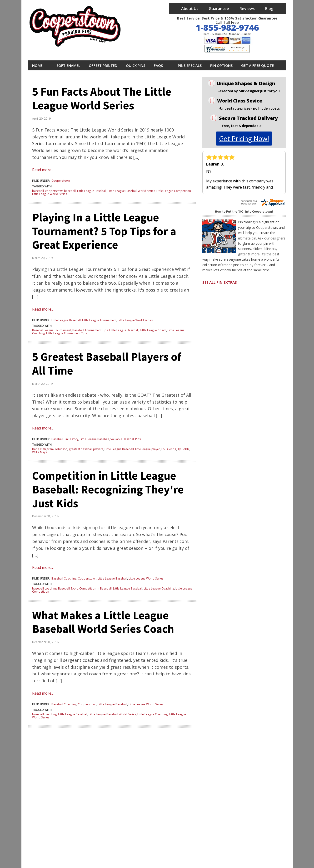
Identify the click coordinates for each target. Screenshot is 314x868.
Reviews (247, 9)
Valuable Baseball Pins (126, 439)
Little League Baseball (92, 191)
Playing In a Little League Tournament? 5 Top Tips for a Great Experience (104, 231)
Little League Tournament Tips (67, 333)
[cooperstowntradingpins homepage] (76, 28)
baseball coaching (44, 588)
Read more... (43, 170)
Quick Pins (136, 65)
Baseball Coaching (64, 578)
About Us (190, 9)
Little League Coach (153, 330)
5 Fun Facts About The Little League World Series (102, 98)
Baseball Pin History (65, 439)
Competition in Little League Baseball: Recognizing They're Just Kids (108, 489)
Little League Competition (174, 191)
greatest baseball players (86, 449)
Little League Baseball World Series (131, 191)
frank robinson (57, 449)
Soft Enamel (68, 65)
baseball (38, 191)
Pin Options (221, 65)
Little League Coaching (159, 588)
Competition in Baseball (95, 588)
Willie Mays (40, 452)
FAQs (158, 65)
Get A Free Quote (257, 65)
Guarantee (219, 9)
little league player (148, 449)
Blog (269, 9)
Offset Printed (103, 65)
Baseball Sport (68, 588)
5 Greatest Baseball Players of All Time (107, 364)
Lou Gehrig (169, 449)
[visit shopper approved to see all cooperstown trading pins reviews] (227, 49)
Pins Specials (190, 65)
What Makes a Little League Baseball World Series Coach (103, 622)
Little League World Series (50, 194)
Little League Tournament (99, 320)
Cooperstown (61, 181)
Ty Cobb (183, 449)
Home (37, 65)
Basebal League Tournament (52, 330)
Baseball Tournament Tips (90, 330)
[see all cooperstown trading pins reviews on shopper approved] (263, 200)
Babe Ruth (39, 449)
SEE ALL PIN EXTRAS (220, 282)
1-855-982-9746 (227, 27)
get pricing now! (244, 139)
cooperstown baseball (60, 191)
